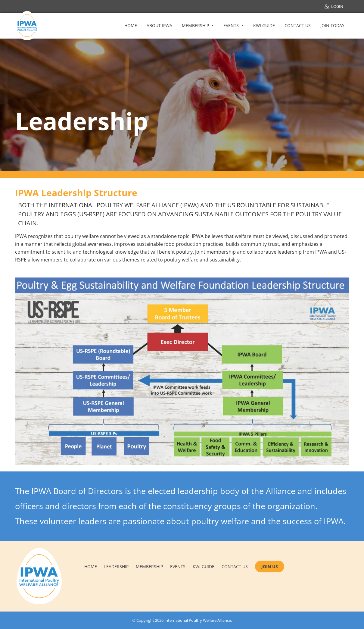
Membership (196, 25)
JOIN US (270, 566)
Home (131, 25)
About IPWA (159, 25)
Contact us (235, 566)
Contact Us (298, 25)
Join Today (332, 25)
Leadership (116, 566)
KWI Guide (264, 25)
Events (232, 25)
